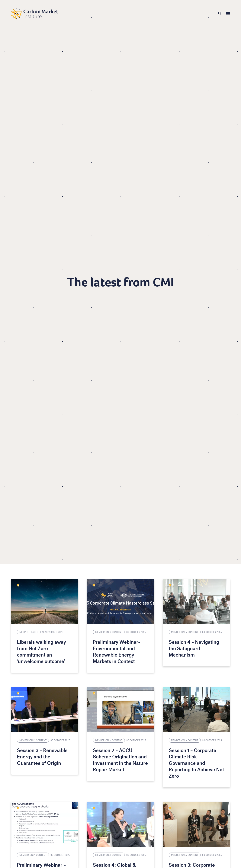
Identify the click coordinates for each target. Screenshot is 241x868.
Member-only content (109, 632)
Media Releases (29, 632)
